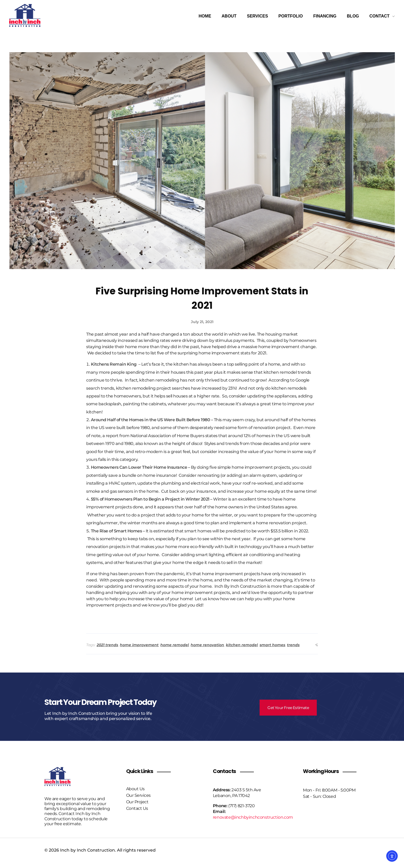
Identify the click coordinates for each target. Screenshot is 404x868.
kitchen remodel (242, 645)
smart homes (272, 645)
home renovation (207, 645)
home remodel (175, 645)
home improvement (139, 645)
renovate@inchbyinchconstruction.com (253, 817)
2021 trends (107, 645)
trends (293, 645)
